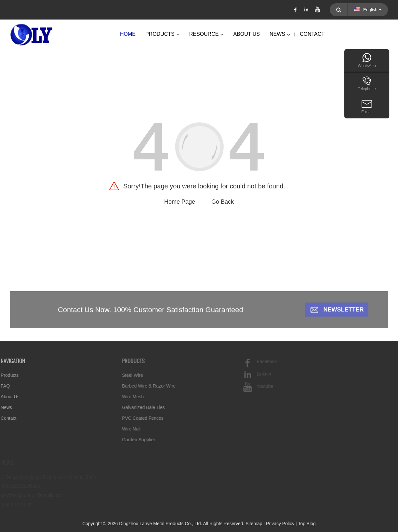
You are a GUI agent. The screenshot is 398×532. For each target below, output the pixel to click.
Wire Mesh (123, 397)
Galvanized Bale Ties (134, 407)
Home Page (180, 202)
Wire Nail (122, 429)
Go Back (223, 202)
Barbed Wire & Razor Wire (139, 386)
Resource (206, 34)
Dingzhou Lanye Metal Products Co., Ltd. (160, 524)
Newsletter (343, 313)
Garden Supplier (129, 440)
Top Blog (307, 524)
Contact (312, 34)
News (280, 34)
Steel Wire (123, 375)
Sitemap (254, 524)
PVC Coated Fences (133, 418)
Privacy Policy (280, 524)
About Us (246, 34)
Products (162, 34)
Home (128, 34)
